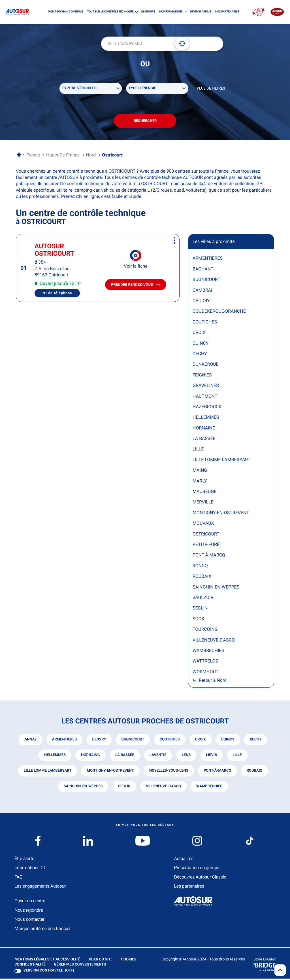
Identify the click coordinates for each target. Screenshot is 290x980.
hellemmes (54, 756)
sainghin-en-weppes (83, 788)
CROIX (199, 334)
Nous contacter (29, 921)
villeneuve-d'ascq (163, 788)
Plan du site (101, 961)
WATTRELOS (205, 662)
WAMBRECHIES (208, 652)
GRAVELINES (206, 387)
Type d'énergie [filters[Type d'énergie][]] (142, 89)
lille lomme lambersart (47, 772)
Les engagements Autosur (40, 887)
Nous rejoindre (29, 912)
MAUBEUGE (204, 493)
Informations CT (30, 869)
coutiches (170, 741)
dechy (256, 741)
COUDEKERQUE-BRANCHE (219, 313)
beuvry (99, 741)
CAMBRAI (202, 291)
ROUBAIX (202, 578)
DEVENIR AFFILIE (201, 12)
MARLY (200, 482)
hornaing (90, 756)
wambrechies (210, 788)
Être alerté (24, 860)
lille (238, 756)
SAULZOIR (203, 599)
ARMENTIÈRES (208, 260)
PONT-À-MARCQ (209, 556)
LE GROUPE (148, 12)
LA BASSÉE (204, 440)
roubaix (255, 772)
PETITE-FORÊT (207, 546)
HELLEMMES (206, 419)
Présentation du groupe (197, 869)
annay (30, 741)
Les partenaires (189, 887)
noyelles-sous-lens (169, 772)
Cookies (129, 961)
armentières (64, 741)
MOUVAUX (203, 525)
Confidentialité (30, 966)
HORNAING (204, 429)
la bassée (124, 756)
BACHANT (203, 270)
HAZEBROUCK (207, 408)
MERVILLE (203, 503)
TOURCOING (205, 631)
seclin (124, 788)
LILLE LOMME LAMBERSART (221, 461)
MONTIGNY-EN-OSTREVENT (221, 514)
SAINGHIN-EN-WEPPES (216, 588)
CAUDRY (201, 302)
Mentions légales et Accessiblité (47, 961)
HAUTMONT (205, 397)
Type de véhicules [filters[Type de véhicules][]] (79, 89)
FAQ (18, 878)
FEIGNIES (202, 376)
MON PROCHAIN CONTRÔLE (65, 12)
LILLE (198, 450)
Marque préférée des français (43, 930)
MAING (200, 472)
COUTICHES (205, 323)
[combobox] (136, 44)
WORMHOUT (205, 673)
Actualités (184, 860)
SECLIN (200, 609)
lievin (212, 756)
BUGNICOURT (206, 281)
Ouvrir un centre (30, 902)
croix (201, 741)
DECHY (200, 355)
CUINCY (201, 344)
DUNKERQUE (206, 366)
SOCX (198, 620)
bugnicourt (133, 741)
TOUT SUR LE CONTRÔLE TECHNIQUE (110, 12)
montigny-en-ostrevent (110, 772)
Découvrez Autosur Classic (200, 878)
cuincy (228, 741)
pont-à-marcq (217, 772)
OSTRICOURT (206, 535)
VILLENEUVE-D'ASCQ (214, 641)
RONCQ (200, 567)
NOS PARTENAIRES (227, 12)
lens (186, 756)
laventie (158, 756)
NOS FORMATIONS (171, 12)
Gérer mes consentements (80, 966)
